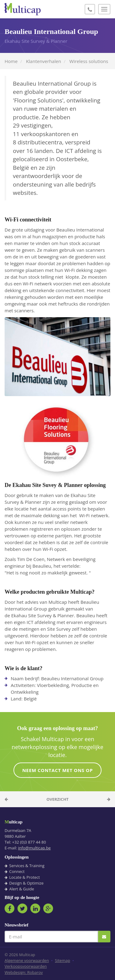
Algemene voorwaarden (27, 960)
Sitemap (63, 960)
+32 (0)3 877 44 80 (29, 842)
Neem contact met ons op (57, 770)
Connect (17, 871)
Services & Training (27, 866)
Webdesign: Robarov (24, 972)
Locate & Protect (25, 877)
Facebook (10, 908)
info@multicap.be (34, 848)
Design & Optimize (26, 883)
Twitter (22, 908)
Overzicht (57, 799)
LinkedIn (35, 908)
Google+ (48, 908)
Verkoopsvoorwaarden (26, 966)
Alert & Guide (22, 889)
